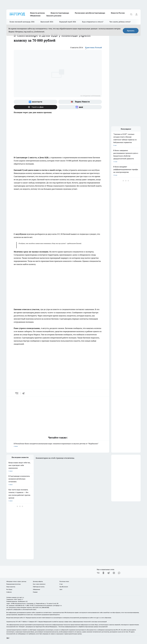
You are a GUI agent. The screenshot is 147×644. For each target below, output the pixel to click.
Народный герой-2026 (68, 22)
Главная (35, 592)
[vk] (17, 393)
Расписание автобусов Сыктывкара (90, 13)
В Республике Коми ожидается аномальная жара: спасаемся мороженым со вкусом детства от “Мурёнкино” (58, 445)
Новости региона (37, 13)
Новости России (118, 13)
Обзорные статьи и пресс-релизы (16, 581)
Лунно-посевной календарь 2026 (22, 22)
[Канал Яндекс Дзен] (35, 107)
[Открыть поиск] (131, 14)
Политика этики (64, 581)
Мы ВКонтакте (64, 587)
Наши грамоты (11, 587)
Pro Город (9, 589)
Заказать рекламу (54, 16)
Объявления (35, 16)
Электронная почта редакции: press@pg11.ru (48, 605)
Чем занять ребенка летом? (120, 22)
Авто (61, 589)
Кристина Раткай (93, 47)
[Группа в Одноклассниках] (103, 573)
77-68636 (23, 622)
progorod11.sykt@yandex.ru (14, 609)
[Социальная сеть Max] (80, 107)
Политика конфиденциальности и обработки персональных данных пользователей (83, 627)
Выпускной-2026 (47, 22)
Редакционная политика (13, 584)
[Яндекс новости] (80, 102)
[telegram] (24, 393)
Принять (131, 31)
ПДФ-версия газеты (39, 587)
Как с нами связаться (39, 584)
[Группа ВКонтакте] (35, 102)
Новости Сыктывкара (60, 13)
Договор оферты (38, 581)
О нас (61, 584)
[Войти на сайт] (136, 14)
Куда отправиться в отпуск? (93, 22)
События (9, 592)
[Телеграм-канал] (109, 573)
